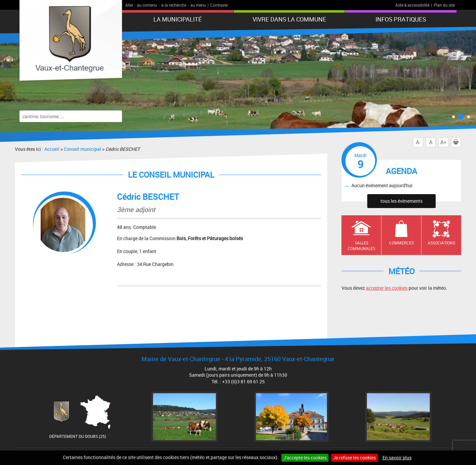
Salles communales (361, 246)
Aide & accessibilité (412, 5)
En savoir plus (397, 458)
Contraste (219, 5)
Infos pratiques (401, 19)
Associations (441, 243)
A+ (443, 142)
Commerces (401, 243)
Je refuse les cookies (355, 458)
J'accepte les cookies (305, 458)
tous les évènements (401, 201)
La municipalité (178, 19)
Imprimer (457, 142)
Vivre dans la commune (289, 19)
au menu (198, 5)
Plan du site (444, 5)
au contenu (147, 5)
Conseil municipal (82, 149)
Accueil (52, 149)
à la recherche (174, 5)
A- (418, 142)
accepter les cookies (387, 288)
